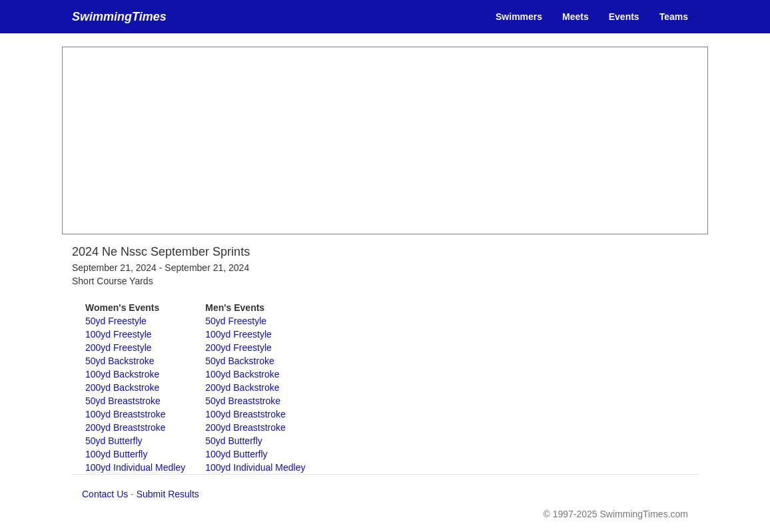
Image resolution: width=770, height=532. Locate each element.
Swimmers (519, 17)
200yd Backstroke (122, 388)
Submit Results (168, 494)
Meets (576, 17)
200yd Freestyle (119, 348)
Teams (674, 17)
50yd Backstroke (120, 361)
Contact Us (105, 494)
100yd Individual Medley (135, 467)
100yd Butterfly (116, 454)
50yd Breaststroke (123, 401)
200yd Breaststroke (126, 427)
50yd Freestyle (116, 321)
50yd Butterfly (114, 441)
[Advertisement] (385, 140)
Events (624, 17)
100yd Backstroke (122, 374)
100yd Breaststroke (126, 414)
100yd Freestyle (119, 334)
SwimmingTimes (119, 17)
